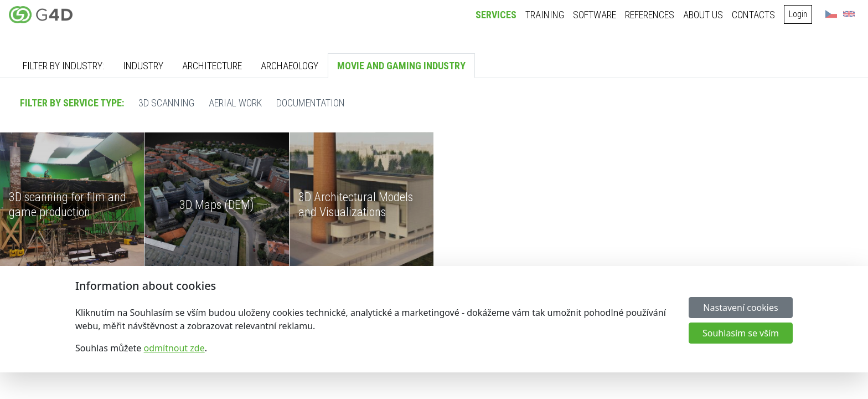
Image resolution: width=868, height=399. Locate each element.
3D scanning (166, 103)
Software (595, 15)
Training (545, 15)
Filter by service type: (72, 103)
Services (496, 15)
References (650, 15)
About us (703, 15)
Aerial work (235, 103)
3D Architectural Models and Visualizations (356, 204)
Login (798, 14)
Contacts (753, 15)
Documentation (311, 103)
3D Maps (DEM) (217, 204)
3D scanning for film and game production (68, 204)
